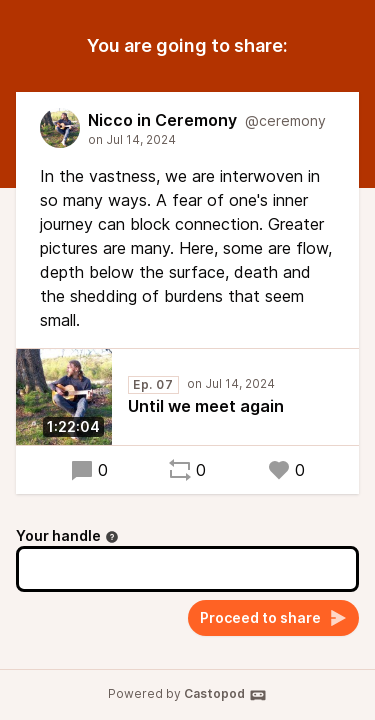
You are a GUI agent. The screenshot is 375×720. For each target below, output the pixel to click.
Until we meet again (206, 406)
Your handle (67, 535)
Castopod (225, 695)
